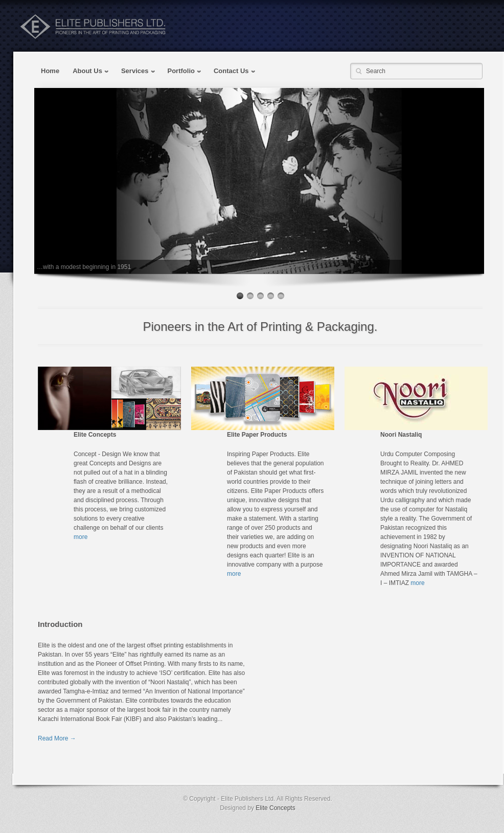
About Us (88, 72)
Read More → (57, 738)
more (81, 537)
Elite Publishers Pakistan (93, 27)
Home (50, 71)
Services (135, 72)
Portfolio (182, 72)
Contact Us (232, 72)
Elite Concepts (275, 808)
